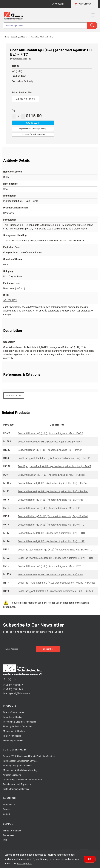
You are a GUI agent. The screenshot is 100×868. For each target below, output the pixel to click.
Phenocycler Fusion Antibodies (17, 726)
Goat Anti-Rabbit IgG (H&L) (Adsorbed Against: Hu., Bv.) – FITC (51, 525)
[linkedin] (15, 679)
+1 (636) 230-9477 (13, 685)
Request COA (14, 396)
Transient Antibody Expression (17, 784)
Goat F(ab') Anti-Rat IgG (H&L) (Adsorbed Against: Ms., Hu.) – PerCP (54, 466)
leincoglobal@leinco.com (16, 693)
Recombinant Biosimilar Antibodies (19, 722)
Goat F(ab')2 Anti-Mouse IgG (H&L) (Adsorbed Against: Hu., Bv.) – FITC (55, 558)
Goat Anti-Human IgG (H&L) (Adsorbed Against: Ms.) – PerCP (50, 433)
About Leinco (9, 805)
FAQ (5, 840)
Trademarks (9, 835)
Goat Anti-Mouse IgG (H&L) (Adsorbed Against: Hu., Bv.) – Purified (53, 491)
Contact (7, 809)
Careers (7, 814)
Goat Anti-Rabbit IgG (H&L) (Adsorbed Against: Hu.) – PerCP (50, 450)
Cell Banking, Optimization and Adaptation (23, 780)
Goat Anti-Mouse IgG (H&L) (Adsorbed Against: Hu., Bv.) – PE (50, 575)
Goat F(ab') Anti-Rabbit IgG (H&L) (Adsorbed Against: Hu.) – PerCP (54, 458)
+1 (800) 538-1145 (13, 689)
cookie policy (25, 863)
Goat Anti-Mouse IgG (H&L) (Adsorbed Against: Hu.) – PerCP (50, 442)
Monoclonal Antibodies (14, 731)
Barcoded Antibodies (13, 717)
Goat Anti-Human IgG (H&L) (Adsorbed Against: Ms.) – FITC (49, 566)
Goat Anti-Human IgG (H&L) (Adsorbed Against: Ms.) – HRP (49, 508)
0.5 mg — (25, 98)
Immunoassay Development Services (20, 761)
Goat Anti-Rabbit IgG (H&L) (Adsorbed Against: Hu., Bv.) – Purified (53, 516)
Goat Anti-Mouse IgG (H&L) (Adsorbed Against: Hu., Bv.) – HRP (51, 541)
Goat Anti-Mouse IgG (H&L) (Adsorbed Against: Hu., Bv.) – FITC (51, 533)
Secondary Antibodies (13, 741)
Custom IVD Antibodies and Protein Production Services (29, 756)
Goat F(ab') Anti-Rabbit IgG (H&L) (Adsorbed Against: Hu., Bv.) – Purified (56, 583)
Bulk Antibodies (14, 712)
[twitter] (10, 679)
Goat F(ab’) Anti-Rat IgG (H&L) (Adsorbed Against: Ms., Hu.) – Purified (55, 591)
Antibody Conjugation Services (17, 766)
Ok (90, 859)
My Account (58, 4)
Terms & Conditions (12, 831)
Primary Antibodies (12, 736)
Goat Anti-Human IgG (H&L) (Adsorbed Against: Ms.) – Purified (51, 475)
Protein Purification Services (16, 789)
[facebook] (4, 679)
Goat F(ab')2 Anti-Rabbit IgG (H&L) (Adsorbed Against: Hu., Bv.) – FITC (55, 550)
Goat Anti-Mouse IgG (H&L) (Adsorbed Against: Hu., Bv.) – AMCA (52, 483)
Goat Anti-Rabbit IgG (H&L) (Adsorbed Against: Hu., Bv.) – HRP (51, 500)
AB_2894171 (10, 300)
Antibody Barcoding (12, 775)
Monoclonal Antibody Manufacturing (20, 770)
